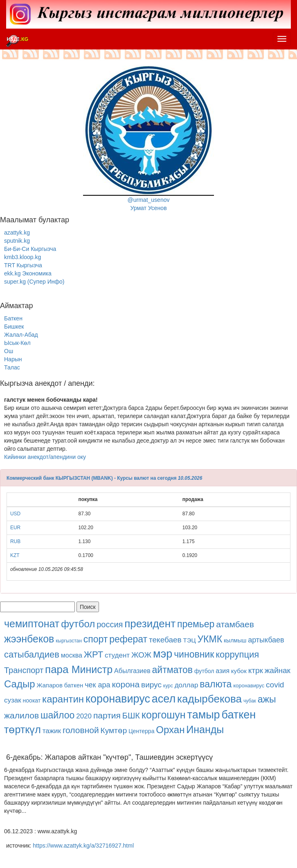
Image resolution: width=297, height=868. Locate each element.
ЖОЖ (141, 655)
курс (168, 686)
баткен (74, 685)
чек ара (97, 685)
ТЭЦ (190, 640)
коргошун (164, 715)
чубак (250, 701)
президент (150, 624)
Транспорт (24, 670)
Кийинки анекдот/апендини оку (45, 457)
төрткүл (22, 729)
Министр (92, 669)
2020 (84, 716)
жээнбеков (29, 639)
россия (110, 624)
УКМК (210, 639)
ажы (267, 699)
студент (117, 655)
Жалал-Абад (21, 335)
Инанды (205, 729)
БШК (131, 716)
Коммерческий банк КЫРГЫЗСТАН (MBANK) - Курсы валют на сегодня (91, 478)
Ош (9, 351)
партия (107, 715)
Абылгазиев (132, 671)
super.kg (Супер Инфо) (34, 282)
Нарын (13, 359)
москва (72, 655)
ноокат (32, 700)
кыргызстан (69, 641)
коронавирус (249, 686)
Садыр (20, 684)
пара (58, 669)
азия (223, 671)
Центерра (141, 731)
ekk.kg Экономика (28, 273)
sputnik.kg (17, 241)
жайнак (278, 670)
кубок (239, 671)
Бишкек (14, 327)
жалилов (21, 715)
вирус (151, 685)
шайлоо (57, 715)
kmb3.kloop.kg (22, 257)
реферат (128, 639)
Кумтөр (114, 730)
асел (164, 699)
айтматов (173, 670)
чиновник (194, 654)
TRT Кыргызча (23, 265)
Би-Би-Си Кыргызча (30, 249)
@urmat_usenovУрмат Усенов (148, 138)
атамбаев (235, 624)
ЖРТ (93, 654)
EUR (15, 528)
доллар (187, 685)
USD (15, 514)
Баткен (13, 318)
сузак (13, 700)
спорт (96, 639)
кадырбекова (209, 699)
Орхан (170, 730)
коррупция (237, 654)
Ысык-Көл (17, 343)
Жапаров (49, 685)
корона (126, 684)
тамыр (204, 715)
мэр (163, 654)
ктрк (256, 670)
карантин (63, 699)
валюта (216, 684)
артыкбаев (266, 640)
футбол (78, 624)
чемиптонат (32, 624)
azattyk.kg (17, 233)
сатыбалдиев (32, 654)
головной (81, 730)
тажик (52, 731)
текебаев (165, 640)
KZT (15, 555)
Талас (12, 367)
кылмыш (235, 640)
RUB (15, 541)
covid (275, 685)
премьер (196, 624)
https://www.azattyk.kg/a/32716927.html (83, 846)
